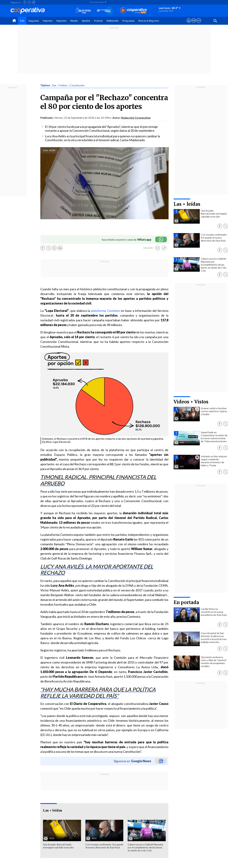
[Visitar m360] (194, 24)
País (22, 21)
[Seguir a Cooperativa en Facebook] (25, 2)
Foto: (46, 150)
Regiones (61, 21)
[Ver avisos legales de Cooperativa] (189, 24)
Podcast (98, 21)
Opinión (86, 21)
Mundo (74, 21)
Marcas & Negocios (149, 21)
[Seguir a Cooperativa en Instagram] (34, 2)
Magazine (34, 21)
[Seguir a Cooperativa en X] (29, 2)
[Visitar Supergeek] (199, 24)
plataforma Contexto (105, 311)
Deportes (48, 21)
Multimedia (112, 21)
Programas (128, 21)
